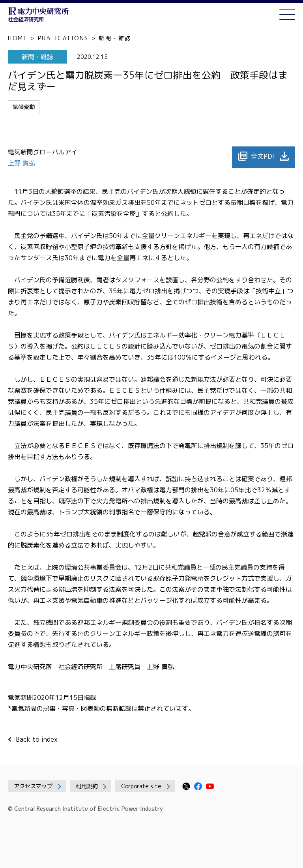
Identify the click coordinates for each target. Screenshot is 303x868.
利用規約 (87, 786)
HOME (18, 38)
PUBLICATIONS (63, 38)
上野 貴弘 (22, 163)
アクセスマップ (33, 786)
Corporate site (141, 786)
